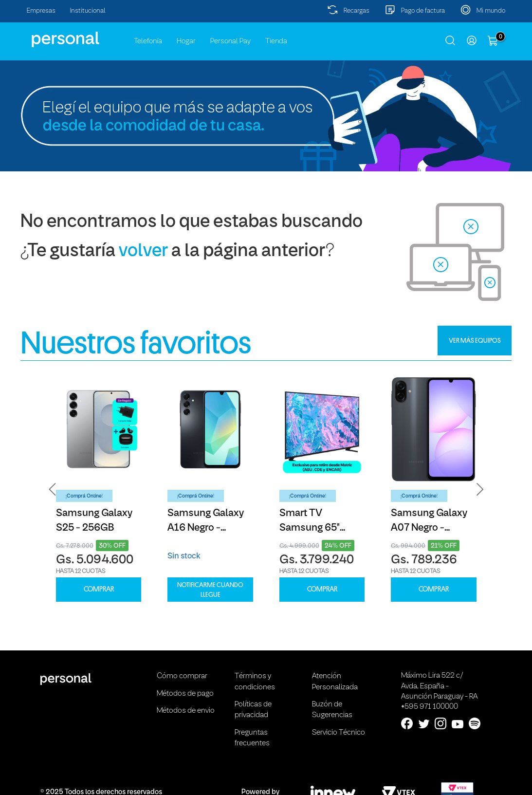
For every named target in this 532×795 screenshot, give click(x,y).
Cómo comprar (182, 676)
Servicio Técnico (339, 733)
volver (143, 251)
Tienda (276, 41)
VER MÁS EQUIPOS (475, 340)
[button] (53, 489)
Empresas (41, 11)
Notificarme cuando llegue (210, 590)
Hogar (186, 41)
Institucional (88, 11)
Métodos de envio (186, 711)
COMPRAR (99, 589)
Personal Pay (230, 41)
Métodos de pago (185, 694)
